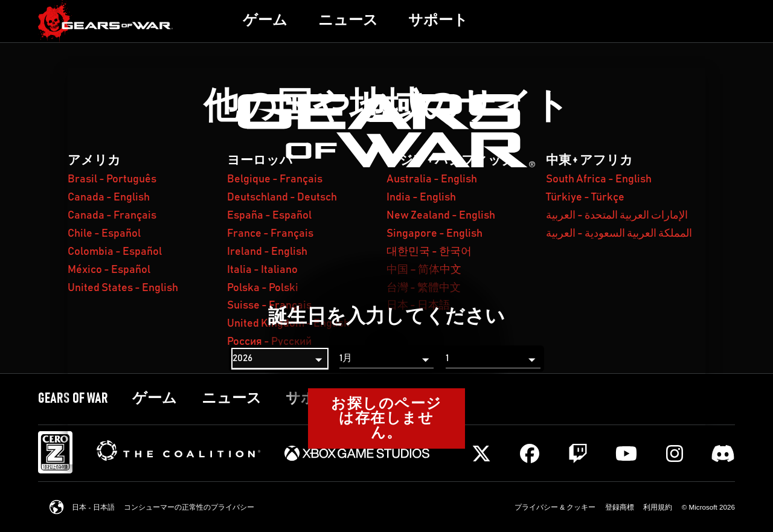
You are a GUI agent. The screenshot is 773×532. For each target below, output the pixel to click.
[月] (386, 359)
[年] (280, 359)
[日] (493, 359)
